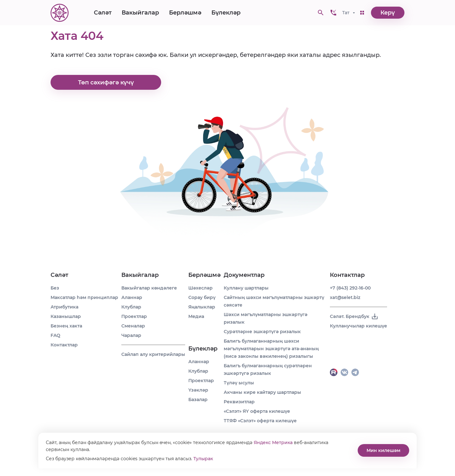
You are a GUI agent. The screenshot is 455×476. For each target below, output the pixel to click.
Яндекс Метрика (273, 442)
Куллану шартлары (246, 288)
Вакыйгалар (140, 13)
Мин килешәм (383, 450)
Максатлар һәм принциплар (84, 297)
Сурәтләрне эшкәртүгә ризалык (262, 332)
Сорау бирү (202, 297)
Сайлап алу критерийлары (153, 354)
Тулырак (203, 459)
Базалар (198, 400)
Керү (388, 13)
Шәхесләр (200, 288)
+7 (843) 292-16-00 (350, 288)
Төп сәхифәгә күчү (106, 82)
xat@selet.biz (345, 297)
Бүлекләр (226, 13)
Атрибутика (64, 307)
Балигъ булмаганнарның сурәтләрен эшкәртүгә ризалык (268, 369)
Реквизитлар (239, 402)
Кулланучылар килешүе (358, 326)
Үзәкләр (198, 390)
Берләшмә (185, 13)
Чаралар (131, 335)
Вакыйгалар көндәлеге (149, 288)
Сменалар (133, 326)
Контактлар (64, 345)
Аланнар (132, 297)
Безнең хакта (66, 326)
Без (55, 288)
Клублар (131, 307)
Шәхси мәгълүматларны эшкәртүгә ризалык (266, 318)
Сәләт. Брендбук (354, 316)
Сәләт (103, 13)
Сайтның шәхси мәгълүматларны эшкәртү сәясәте (274, 301)
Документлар (244, 275)
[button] (333, 13)
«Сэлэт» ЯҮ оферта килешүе (257, 411)
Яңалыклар (202, 307)
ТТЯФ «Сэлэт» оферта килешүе (260, 421)
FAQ (55, 335)
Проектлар (134, 316)
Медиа (196, 316)
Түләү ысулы (239, 383)
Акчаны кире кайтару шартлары (262, 392)
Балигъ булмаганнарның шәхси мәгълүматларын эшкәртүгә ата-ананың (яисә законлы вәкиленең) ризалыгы (271, 349)
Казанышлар (66, 316)
